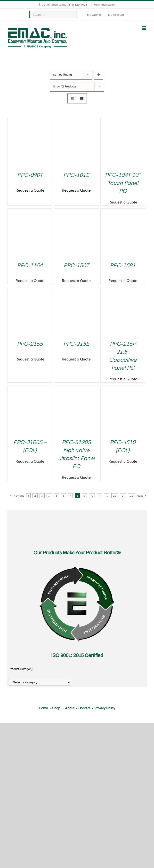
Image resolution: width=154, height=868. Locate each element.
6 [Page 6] (63, 496)
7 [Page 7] (70, 496)
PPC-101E (76, 175)
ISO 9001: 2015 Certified (77, 655)
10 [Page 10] (92, 496)
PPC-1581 (123, 266)
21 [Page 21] (123, 496)
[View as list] (82, 98)
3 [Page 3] (42, 496)
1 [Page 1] (28, 496)
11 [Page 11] (99, 496)
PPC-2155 (30, 344)
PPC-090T (30, 175)
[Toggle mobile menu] (144, 28)
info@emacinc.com (103, 5)
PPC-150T (76, 266)
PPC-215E (76, 344)
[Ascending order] (98, 75)
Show (65, 86)
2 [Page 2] (35, 496)
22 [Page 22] (131, 496)
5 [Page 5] (56, 496)
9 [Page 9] (84, 496)
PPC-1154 (30, 266)
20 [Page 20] (115, 496)
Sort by (62, 75)
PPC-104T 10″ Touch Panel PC (123, 183)
